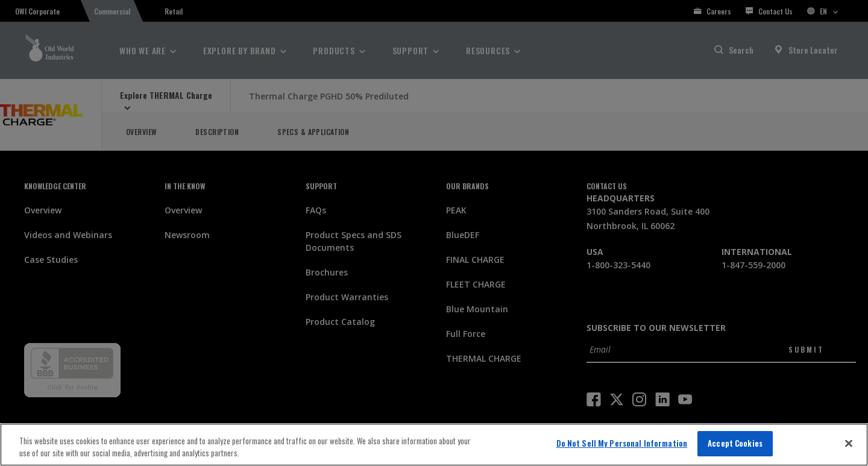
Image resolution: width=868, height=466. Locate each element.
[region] (434, 445)
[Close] (849, 443)
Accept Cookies (735, 443)
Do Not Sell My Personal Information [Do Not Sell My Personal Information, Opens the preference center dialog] (622, 443)
